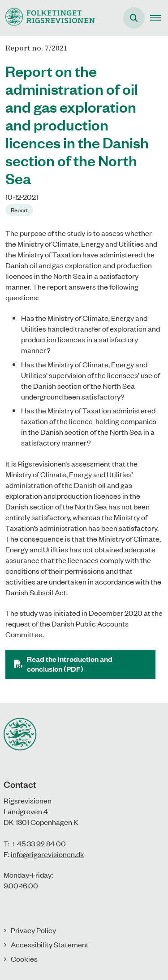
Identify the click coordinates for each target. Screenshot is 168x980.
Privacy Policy (33, 930)
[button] (159, 18)
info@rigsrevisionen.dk (47, 854)
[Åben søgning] (134, 18)
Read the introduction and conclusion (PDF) (70, 664)
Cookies (24, 959)
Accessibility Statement (50, 944)
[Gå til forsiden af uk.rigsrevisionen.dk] (47, 18)
